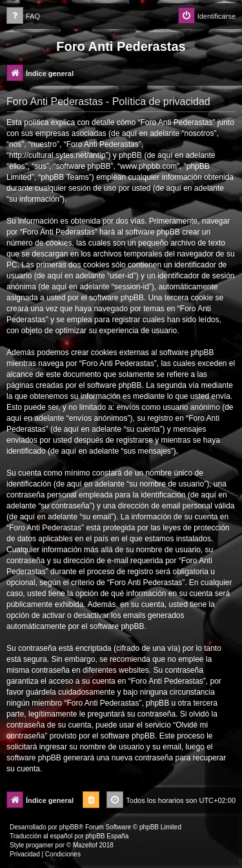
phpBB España (107, 836)
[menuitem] (23, 16)
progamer (40, 845)
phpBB (69, 827)
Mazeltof (85, 845)
